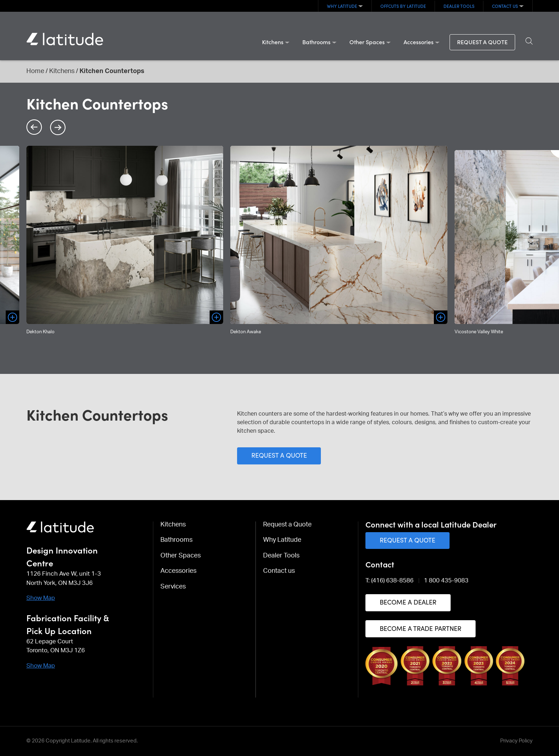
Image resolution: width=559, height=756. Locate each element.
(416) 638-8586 (392, 580)
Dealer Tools (459, 6)
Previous (34, 127)
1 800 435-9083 (446, 580)
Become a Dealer (408, 602)
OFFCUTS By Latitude (403, 6)
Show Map (41, 598)
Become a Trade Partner (420, 628)
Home (35, 71)
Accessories (419, 42)
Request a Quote (482, 42)
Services (173, 587)
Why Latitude (342, 6)
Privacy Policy (516, 741)
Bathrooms (316, 42)
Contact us (505, 6)
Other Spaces (367, 42)
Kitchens (273, 42)
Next (58, 127)
